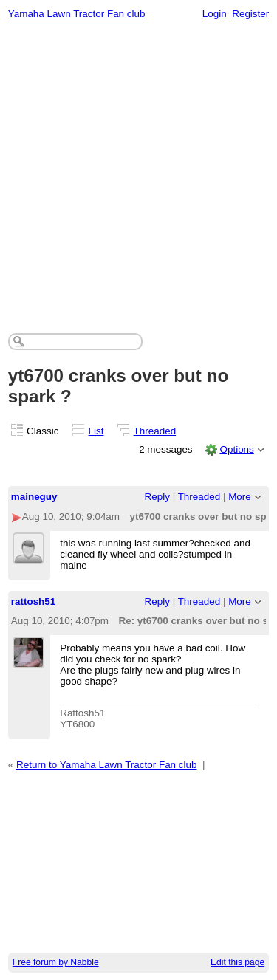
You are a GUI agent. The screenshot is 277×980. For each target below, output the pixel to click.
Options (236, 449)
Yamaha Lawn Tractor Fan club (77, 14)
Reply (157, 497)
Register (250, 14)
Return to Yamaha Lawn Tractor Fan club (107, 765)
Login (215, 14)
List (96, 431)
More (240, 497)
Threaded (155, 431)
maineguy (34, 497)
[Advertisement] (138, 172)
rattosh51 (34, 602)
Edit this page (237, 962)
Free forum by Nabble (56, 962)
